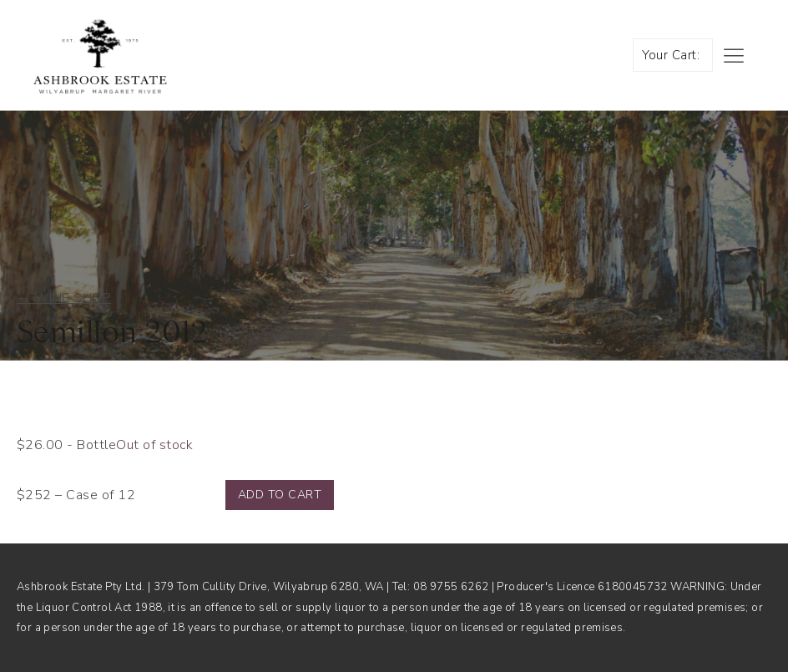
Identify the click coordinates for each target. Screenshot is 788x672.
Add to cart (280, 495)
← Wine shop (64, 298)
